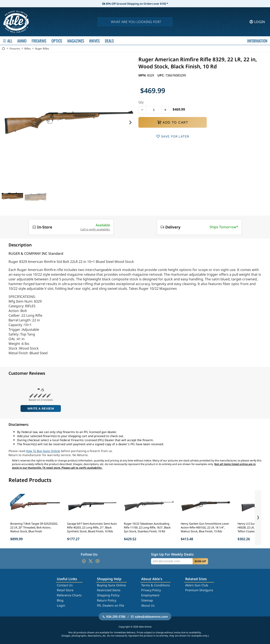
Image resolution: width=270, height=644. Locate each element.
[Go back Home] (3, 49)
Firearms (15, 49)
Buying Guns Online (111, 585)
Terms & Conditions (156, 585)
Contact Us (65, 585)
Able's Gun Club (197, 585)
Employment (150, 595)
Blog (60, 600)
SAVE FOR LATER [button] (173, 136)
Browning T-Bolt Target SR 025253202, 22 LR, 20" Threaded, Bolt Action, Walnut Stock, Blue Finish (34, 527)
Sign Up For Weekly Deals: (172, 554)
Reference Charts (69, 595)
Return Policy (107, 600)
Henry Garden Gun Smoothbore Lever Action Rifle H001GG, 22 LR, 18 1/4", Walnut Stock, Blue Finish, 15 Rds (205, 527)
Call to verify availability (95, 229)
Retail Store (65, 590)
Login (61, 605)
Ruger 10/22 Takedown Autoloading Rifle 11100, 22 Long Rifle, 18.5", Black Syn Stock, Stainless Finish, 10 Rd (147, 527)
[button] (142, 110)
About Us (148, 605)
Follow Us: (89, 554)
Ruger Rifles (42, 49)
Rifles (28, 49)
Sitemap (147, 600)
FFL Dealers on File (111, 605)
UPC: (161, 75)
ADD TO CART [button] (173, 122)
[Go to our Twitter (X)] (91, 561)
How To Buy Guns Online (43, 451)
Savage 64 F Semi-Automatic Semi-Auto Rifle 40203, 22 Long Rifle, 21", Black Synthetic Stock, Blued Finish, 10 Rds (92, 527)
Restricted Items (109, 590)
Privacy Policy (151, 590)
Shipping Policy (108, 595)
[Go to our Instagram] (97, 561)
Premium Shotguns (199, 590)
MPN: (143, 75)
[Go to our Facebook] (84, 561)
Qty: (141, 102)
